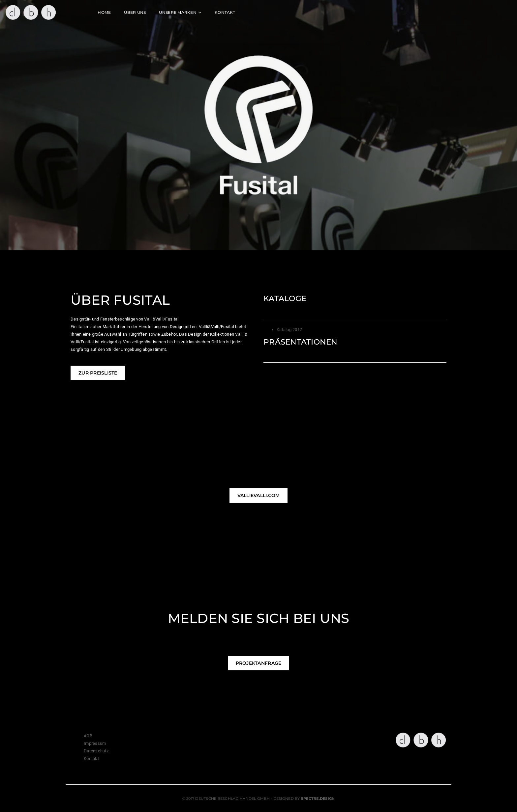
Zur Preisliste (98, 373)
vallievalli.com (259, 495)
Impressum (95, 743)
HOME (148, 12)
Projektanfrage (259, 663)
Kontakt (269, 12)
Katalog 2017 (289, 330)
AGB (88, 736)
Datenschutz (96, 751)
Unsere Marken (221, 12)
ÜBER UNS (179, 12)
